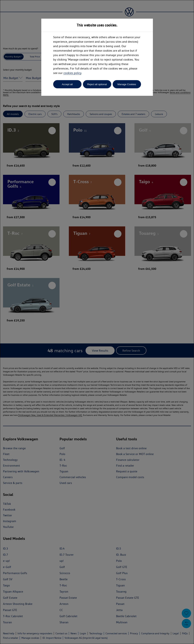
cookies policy (72, 73)
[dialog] (97, 322)
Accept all (67, 84)
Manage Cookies (127, 84)
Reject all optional (97, 84)
